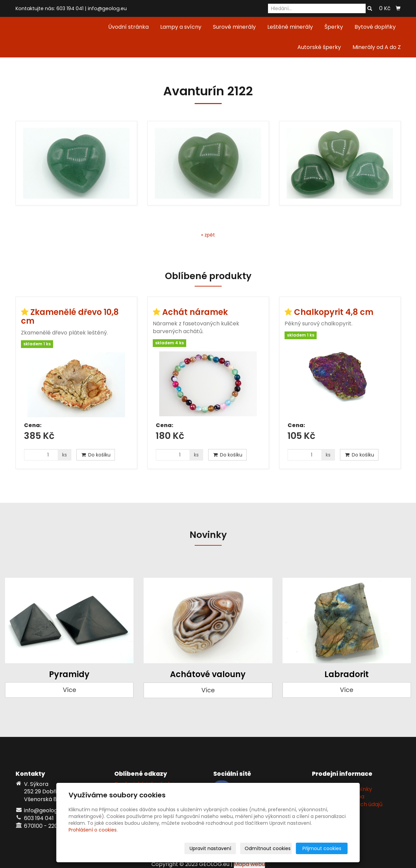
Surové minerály (234, 27)
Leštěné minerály (290, 27)
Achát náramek (195, 312)
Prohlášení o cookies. (93, 830)
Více (69, 690)
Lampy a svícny (181, 27)
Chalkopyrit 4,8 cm (334, 312)
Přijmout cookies (322, 848)
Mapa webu (249, 864)
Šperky (334, 27)
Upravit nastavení (210, 848)
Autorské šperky (319, 47)
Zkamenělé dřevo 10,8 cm (70, 316)
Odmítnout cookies (268, 848)
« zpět (208, 235)
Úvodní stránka (128, 27)
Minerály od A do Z (377, 47)
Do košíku (96, 455)
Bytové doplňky (375, 27)
